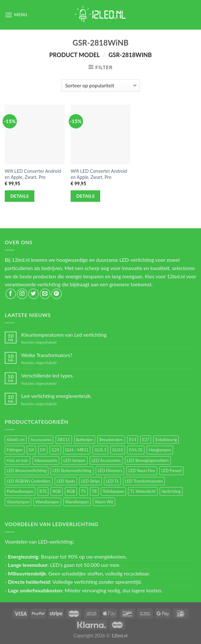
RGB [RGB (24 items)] (57, 491)
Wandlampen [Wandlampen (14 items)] (77, 502)
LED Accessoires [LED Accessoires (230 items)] (106, 460)
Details (20, 196)
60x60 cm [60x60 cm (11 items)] (16, 440)
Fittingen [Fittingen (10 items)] (15, 450)
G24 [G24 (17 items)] (55, 450)
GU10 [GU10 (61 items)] (118, 450)
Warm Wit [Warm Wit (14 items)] (104, 502)
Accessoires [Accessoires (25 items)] (41, 440)
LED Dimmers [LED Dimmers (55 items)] (110, 471)
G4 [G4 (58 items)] (31, 450)
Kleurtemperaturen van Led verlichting (64, 335)
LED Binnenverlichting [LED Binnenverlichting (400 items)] (27, 471)
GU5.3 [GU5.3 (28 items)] (100, 450)
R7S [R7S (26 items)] (43, 491)
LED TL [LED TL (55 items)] (112, 481)
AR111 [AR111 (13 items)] (64, 440)
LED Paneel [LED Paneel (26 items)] (171, 471)
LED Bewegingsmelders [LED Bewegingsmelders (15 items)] (148, 460)
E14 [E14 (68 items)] (133, 440)
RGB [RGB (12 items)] (71, 491)
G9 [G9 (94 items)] (43, 450)
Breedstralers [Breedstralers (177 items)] (111, 440)
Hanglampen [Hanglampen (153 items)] (160, 450)
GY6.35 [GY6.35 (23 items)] (136, 450)
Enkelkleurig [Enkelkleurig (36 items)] (166, 440)
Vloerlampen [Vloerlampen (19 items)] (18, 502)
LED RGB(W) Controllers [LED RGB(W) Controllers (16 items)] (29, 481)
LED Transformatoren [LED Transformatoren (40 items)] (144, 481)
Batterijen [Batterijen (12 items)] (85, 440)
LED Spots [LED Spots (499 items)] (66, 481)
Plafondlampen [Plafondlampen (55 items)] (20, 491)
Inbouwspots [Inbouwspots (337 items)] (46, 460)
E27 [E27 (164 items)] (146, 440)
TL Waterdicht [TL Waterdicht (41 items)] (143, 491)
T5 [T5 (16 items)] (83, 491)
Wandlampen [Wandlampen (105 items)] (47, 502)
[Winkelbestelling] (100, 86)
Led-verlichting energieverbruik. (57, 396)
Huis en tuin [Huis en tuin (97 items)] (17, 460)
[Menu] (16, 15)
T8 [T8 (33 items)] (94, 491)
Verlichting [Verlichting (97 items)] (171, 491)
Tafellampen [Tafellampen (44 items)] (113, 491)
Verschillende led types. (48, 375)
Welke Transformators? (47, 355)
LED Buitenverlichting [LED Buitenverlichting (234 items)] (72, 471)
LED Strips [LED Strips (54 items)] (90, 481)
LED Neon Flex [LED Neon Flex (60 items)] (142, 471)
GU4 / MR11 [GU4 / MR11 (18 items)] (77, 450)
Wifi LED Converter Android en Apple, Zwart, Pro (33, 174)
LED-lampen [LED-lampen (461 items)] (74, 460)
